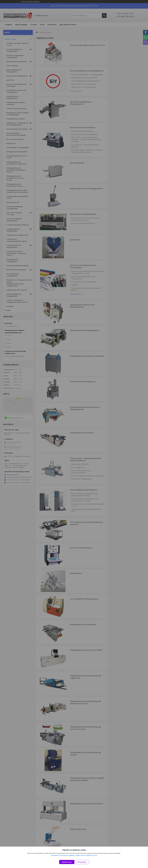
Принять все (67, 862)
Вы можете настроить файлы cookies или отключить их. (73, 857)
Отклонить (84, 862)
